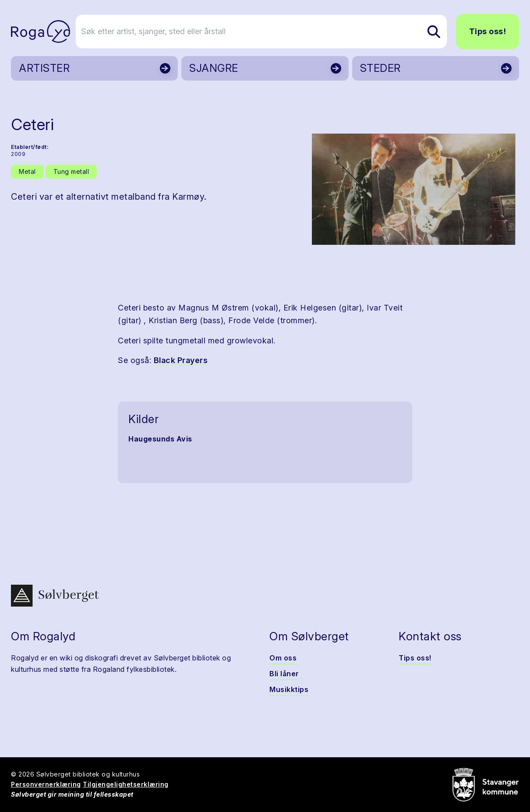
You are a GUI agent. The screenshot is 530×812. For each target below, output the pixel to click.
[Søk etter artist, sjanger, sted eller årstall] (269, 32)
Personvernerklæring (46, 784)
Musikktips (289, 689)
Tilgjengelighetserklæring (126, 784)
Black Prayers (181, 360)
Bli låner (284, 674)
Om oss (283, 658)
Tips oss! (488, 31)
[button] (414, 189)
